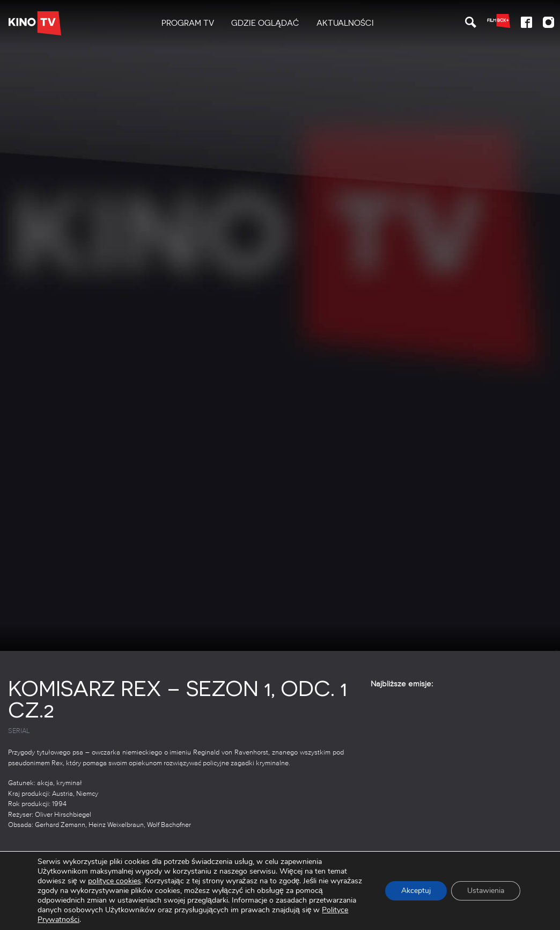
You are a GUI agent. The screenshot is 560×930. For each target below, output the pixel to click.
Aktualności (345, 23)
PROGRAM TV (188, 23)
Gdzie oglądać (265, 23)
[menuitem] (188, 23)
